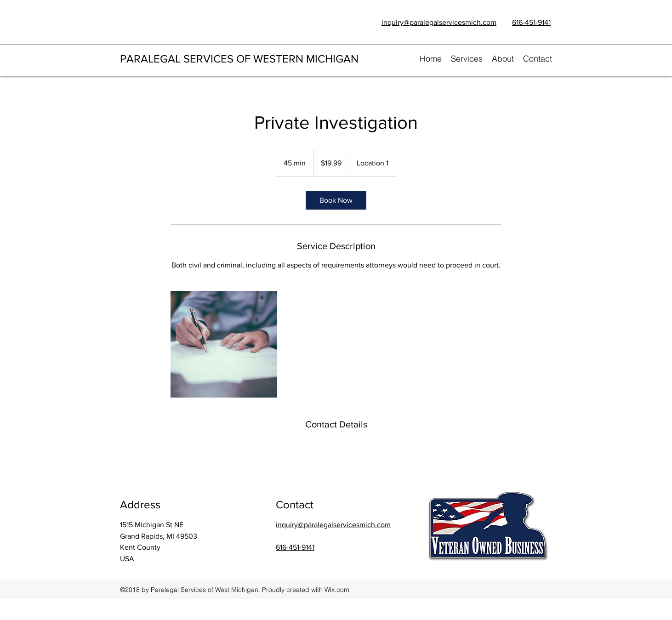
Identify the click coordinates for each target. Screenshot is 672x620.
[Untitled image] (224, 344)
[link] (336, 200)
